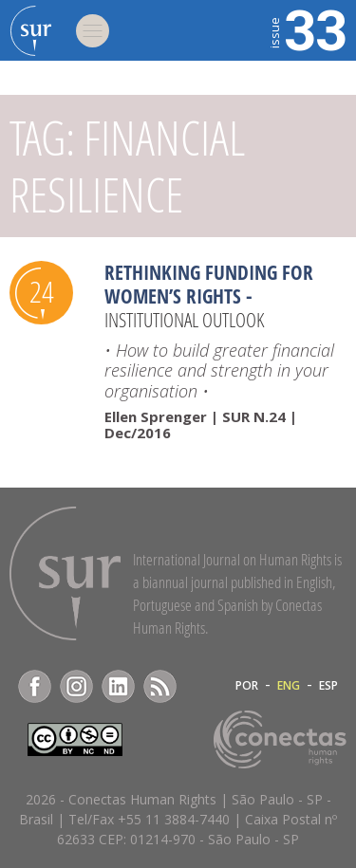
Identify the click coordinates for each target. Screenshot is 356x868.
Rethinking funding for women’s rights (209, 284)
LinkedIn (118, 686)
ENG (289, 686)
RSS (160, 686)
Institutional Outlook (184, 320)
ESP (328, 686)
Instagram (76, 686)
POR (247, 686)
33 (307, 28)
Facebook (35, 686)
